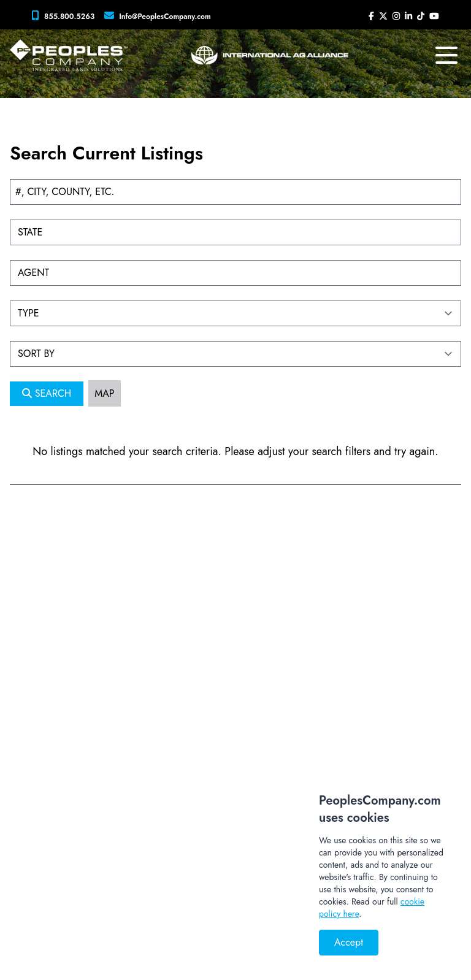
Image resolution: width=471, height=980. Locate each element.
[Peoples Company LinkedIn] (408, 16)
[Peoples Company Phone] (66, 16)
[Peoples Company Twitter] (383, 16)
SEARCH (47, 393)
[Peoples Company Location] (160, 16)
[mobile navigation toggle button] (446, 55)
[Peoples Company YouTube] (434, 16)
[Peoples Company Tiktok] (421, 16)
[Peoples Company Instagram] (396, 16)
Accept (349, 942)
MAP (104, 393)
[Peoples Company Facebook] (371, 16)
